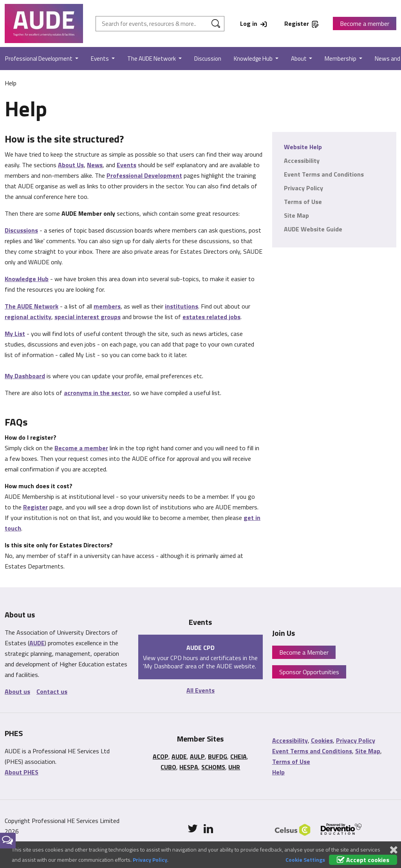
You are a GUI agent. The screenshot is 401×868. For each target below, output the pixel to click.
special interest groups (88, 317)
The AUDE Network (152, 59)
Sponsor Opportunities (309, 672)
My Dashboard (25, 376)
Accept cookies (363, 860)
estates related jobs (211, 317)
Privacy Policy (303, 188)
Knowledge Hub (254, 59)
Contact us (52, 691)
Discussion (208, 59)
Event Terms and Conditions (324, 174)
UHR (234, 767)
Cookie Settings (305, 860)
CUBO (168, 767)
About (299, 59)
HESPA (189, 767)
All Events (200, 690)
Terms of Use (303, 202)
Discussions (21, 230)
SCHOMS (213, 767)
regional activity (28, 317)
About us (17, 691)
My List (15, 334)
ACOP (161, 756)
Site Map (296, 215)
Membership (341, 59)
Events (100, 59)
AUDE (37, 643)
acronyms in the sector (97, 393)
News (95, 165)
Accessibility (302, 161)
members (107, 306)
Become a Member (304, 652)
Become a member (365, 23)
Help (278, 772)
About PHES (22, 772)
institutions (182, 306)
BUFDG (218, 756)
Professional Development (144, 175)
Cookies (322, 740)
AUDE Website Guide (313, 229)
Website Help (303, 147)
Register (35, 507)
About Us (71, 165)
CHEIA (238, 756)
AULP (197, 756)
